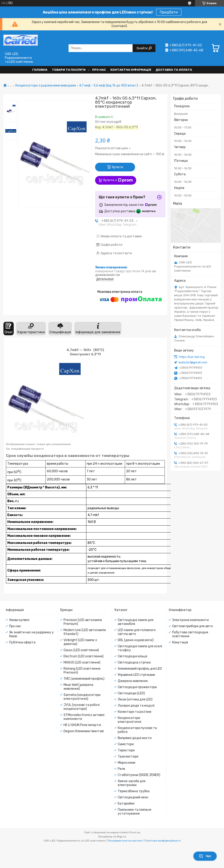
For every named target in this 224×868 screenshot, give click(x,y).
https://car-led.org (192, 357)
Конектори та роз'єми (135, 712)
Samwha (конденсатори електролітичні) (82, 697)
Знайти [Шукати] (142, 48)
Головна (40, 70)
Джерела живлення (133, 681)
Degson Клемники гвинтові (84, 731)
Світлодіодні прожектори (137, 687)
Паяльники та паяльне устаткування (135, 812)
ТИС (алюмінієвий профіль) (84, 679)
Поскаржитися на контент (125, 841)
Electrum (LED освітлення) (84, 656)
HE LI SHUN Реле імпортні (82, 725)
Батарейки (126, 804)
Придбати (169, 12)
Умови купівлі (19, 620)
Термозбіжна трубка (134, 791)
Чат (205, 856)
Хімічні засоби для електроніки (132, 783)
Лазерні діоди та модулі (136, 706)
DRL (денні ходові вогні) (136, 640)
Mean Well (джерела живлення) (78, 687)
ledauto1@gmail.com (193, 362)
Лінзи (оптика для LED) (135, 699)
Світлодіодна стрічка (134, 662)
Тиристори (126, 750)
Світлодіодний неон (133, 797)
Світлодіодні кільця (132, 656)
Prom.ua (135, 832)
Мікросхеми (127, 763)
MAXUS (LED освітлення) (82, 662)
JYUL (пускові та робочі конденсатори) (82, 707)
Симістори (126, 744)
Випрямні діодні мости (135, 738)
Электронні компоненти (190, 620)
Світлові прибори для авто (192, 626)
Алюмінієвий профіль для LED (140, 669)
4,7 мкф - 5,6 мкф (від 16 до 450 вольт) (109, 86)
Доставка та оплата (174, 70)
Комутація (180, 642)
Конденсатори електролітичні (129, 720)
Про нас (99, 70)
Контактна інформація (131, 70)
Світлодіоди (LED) (131, 693)
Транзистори (128, 757)
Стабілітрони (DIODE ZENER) (139, 775)
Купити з (118, 180)
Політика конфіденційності (163, 841)
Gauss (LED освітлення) (81, 650)
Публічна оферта (22, 642)
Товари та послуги (69, 70)
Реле (121, 769)
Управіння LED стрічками (136, 675)
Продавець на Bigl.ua (112, 837)
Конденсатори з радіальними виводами (46, 86)
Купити (117, 167)
